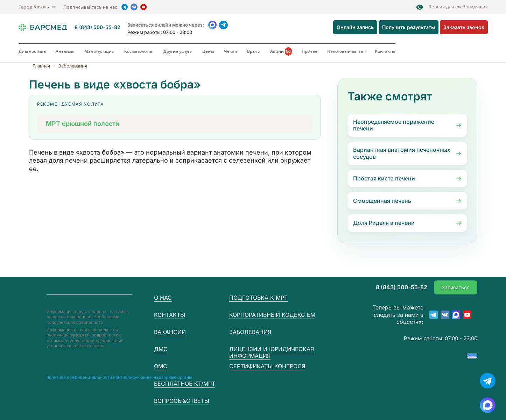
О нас (163, 298)
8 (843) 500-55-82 (97, 27)
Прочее (310, 51)
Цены (208, 51)
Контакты (385, 51)
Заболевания (250, 332)
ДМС (161, 349)
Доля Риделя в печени (384, 223)
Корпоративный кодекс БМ (272, 315)
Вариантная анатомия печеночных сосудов (402, 153)
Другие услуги (178, 51)
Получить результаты (409, 27)
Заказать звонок (464, 27)
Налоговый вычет (346, 51)
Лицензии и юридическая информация (272, 352)
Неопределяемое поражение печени (394, 125)
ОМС (161, 366)
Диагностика (32, 51)
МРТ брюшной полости (83, 124)
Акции (281, 51)
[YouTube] (143, 7)
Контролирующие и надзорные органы (153, 377)
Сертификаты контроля (267, 366)
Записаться (456, 287)
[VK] (134, 7)
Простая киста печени (384, 178)
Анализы (65, 51)
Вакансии (170, 332)
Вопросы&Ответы (182, 401)
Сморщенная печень (382, 201)
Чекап (231, 51)
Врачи (254, 51)
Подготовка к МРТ (258, 298)
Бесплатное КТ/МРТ (185, 384)
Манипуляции (99, 51)
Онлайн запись (355, 27)
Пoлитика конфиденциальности (79, 377)
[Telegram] (125, 7)
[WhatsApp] (213, 25)
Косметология (139, 51)
